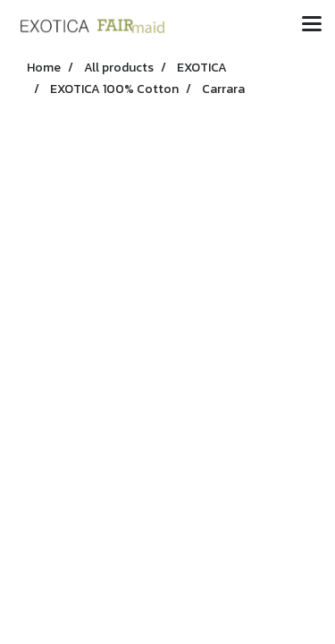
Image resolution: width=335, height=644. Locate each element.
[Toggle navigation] (312, 25)
